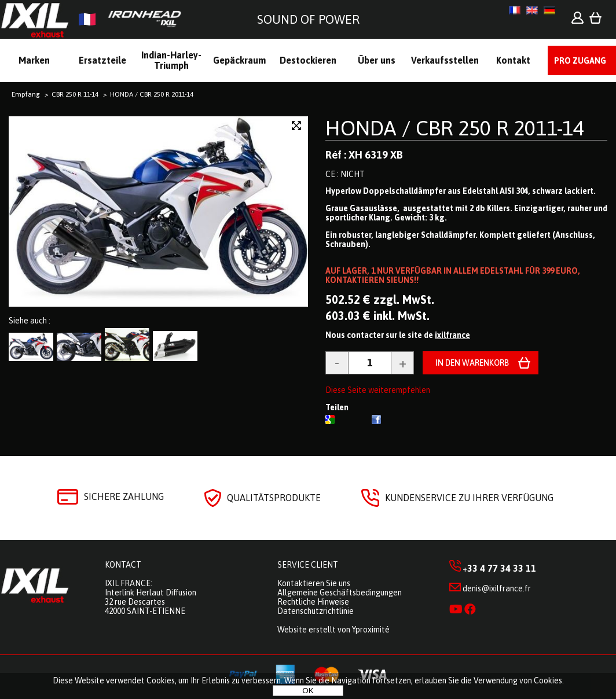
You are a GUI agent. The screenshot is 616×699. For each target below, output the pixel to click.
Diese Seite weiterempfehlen (378, 390)
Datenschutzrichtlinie (316, 611)
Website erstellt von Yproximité (333, 630)
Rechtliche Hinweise (313, 602)
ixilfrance (452, 335)
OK (308, 691)
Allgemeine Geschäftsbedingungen (340, 593)
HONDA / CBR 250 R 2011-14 (455, 128)
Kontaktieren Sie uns (314, 583)
